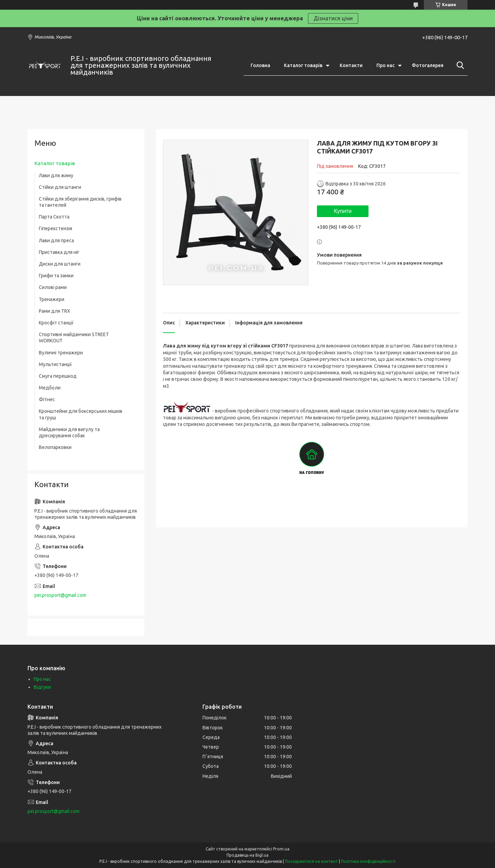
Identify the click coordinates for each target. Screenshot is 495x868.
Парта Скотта (54, 217)
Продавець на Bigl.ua (247, 855)
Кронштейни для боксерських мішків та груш (81, 414)
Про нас (386, 65)
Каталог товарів (303, 65)
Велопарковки (55, 447)
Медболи (50, 388)
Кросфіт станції (56, 323)
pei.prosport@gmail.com (60, 595)
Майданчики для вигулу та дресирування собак (69, 432)
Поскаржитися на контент (311, 861)
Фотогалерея (428, 65)
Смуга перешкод (58, 376)
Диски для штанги (60, 264)
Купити (343, 211)
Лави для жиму (56, 175)
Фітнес (47, 399)
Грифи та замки (56, 276)
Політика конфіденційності (368, 861)
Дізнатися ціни (333, 18)
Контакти (351, 65)
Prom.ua (281, 849)
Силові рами (53, 287)
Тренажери (52, 299)
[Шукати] (459, 65)
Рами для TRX (54, 311)
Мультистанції (55, 364)
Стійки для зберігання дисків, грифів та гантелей (80, 202)
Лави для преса (56, 240)
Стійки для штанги (60, 187)
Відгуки (42, 687)
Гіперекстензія (56, 228)
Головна (260, 65)
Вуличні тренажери (61, 353)
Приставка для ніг (59, 252)
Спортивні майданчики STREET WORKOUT (74, 337)
